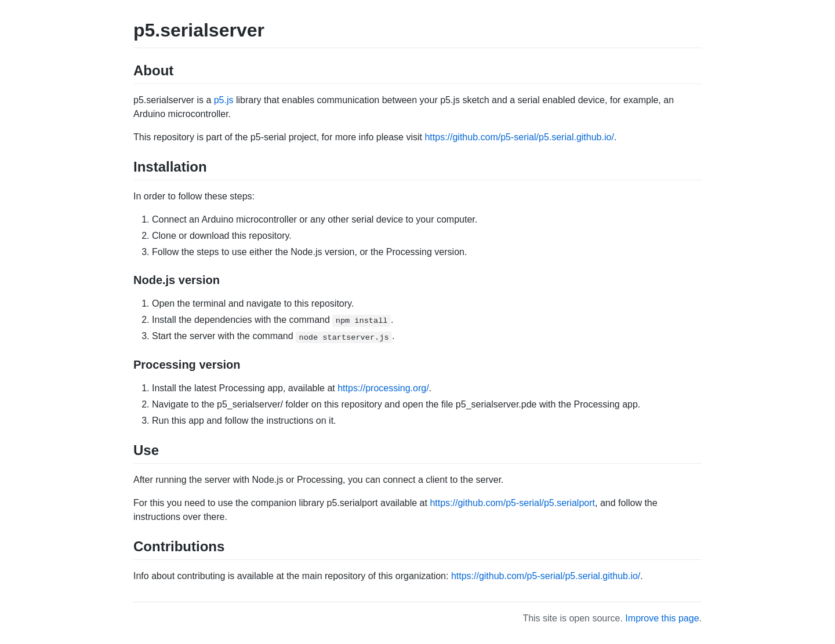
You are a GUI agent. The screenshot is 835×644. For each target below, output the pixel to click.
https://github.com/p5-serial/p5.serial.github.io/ (519, 137)
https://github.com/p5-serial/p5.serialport (512, 503)
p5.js (224, 100)
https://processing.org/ (383, 388)
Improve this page (662, 618)
